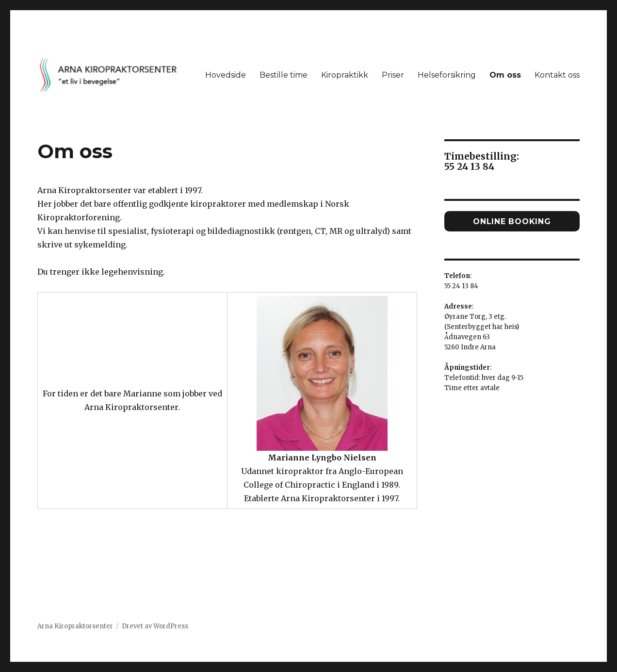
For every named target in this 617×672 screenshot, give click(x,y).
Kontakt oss (557, 75)
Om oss (505, 75)
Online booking (512, 221)
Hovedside (226, 75)
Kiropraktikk (345, 75)
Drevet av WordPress (155, 626)
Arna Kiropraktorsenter (75, 626)
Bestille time (284, 75)
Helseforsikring (447, 75)
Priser (393, 75)
